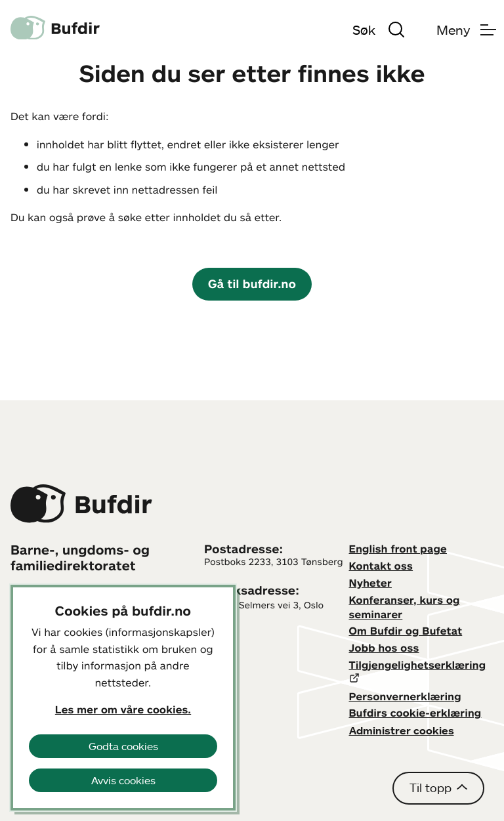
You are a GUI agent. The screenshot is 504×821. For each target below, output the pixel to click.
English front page (398, 549)
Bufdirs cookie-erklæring (415, 713)
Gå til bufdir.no (252, 284)
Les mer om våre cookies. (123, 709)
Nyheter (370, 583)
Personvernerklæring (405, 696)
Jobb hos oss (384, 648)
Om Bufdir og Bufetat (406, 631)
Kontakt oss (381, 566)
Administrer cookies (402, 730)
